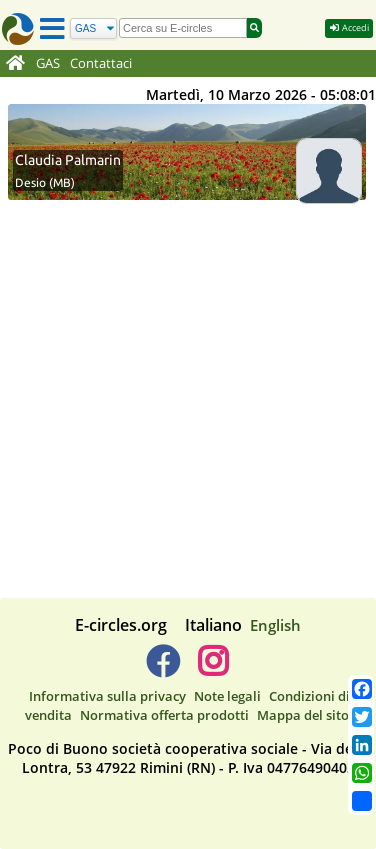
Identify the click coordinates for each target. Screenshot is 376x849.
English (275, 625)
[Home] (15, 64)
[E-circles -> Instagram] (212, 669)
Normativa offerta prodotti (164, 715)
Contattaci (101, 63)
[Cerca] (93, 28)
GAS (48, 63)
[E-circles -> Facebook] (162, 669)
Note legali (227, 696)
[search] (183, 28)
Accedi (349, 27)
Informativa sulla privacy (107, 696)
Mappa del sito (303, 715)
